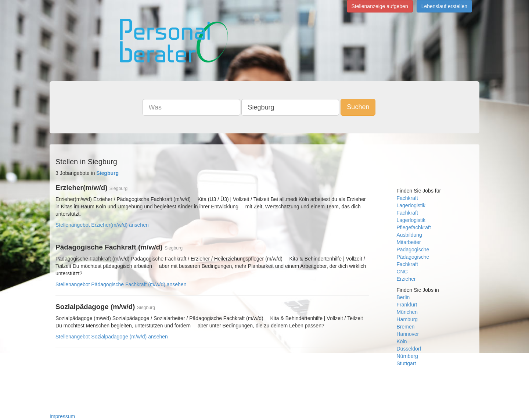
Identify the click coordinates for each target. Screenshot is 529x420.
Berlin (403, 297)
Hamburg (407, 319)
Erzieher (406, 279)
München (407, 312)
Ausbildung (409, 235)
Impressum (62, 416)
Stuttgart (406, 363)
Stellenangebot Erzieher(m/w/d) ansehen (102, 225)
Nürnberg (407, 356)
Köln (402, 341)
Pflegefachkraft (414, 227)
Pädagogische (413, 250)
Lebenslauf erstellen (444, 6)
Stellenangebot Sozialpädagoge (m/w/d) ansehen (112, 337)
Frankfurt (407, 305)
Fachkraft (407, 198)
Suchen (358, 107)
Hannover (408, 334)
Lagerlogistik (411, 205)
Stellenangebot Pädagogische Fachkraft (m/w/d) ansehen (121, 284)
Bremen (406, 327)
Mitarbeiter (409, 242)
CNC (402, 272)
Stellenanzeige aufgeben (380, 6)
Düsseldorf (409, 349)
